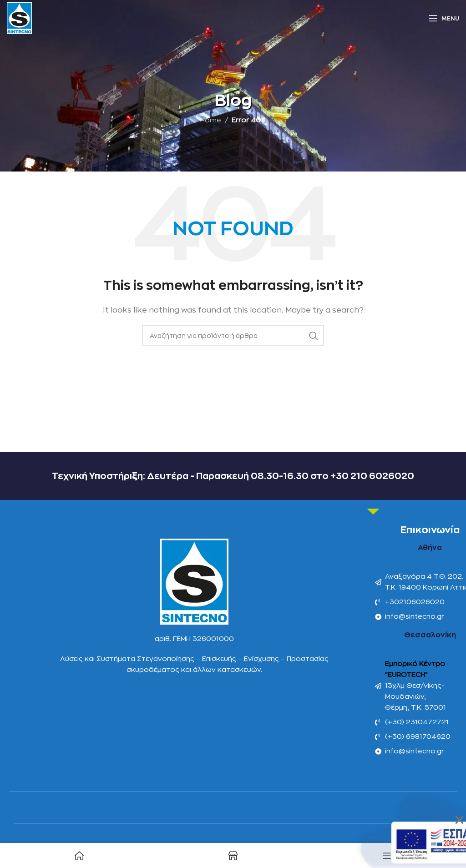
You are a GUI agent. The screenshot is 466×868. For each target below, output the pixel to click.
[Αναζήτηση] (233, 336)
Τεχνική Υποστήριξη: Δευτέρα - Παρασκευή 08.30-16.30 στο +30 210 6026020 (233, 476)
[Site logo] (19, 18)
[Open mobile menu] (444, 18)
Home (211, 120)
